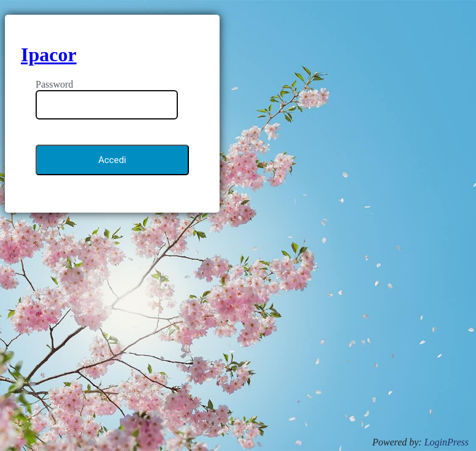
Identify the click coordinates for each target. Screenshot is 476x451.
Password (54, 84)
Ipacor (49, 55)
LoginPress (447, 442)
